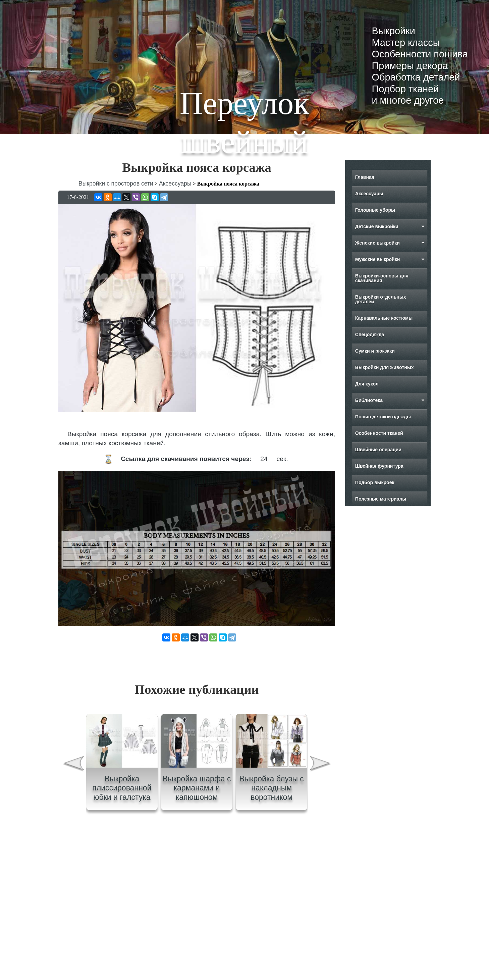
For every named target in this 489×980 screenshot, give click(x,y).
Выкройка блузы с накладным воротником (271, 788)
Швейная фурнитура (379, 466)
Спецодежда (370, 334)
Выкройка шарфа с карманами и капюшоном (197, 788)
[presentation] (73, 765)
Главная (365, 177)
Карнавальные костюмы (384, 318)
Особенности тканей (379, 433)
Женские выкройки (377, 243)
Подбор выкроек (375, 482)
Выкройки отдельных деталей (381, 299)
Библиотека (369, 400)
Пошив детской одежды (383, 417)
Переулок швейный (245, 122)
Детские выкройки (377, 226)
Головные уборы (375, 210)
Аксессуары (369, 194)
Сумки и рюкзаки (375, 351)
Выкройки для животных (385, 367)
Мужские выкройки (378, 259)
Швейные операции (378, 450)
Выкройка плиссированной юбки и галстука (122, 788)
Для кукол (367, 384)
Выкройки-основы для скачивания (382, 278)
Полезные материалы (381, 499)
